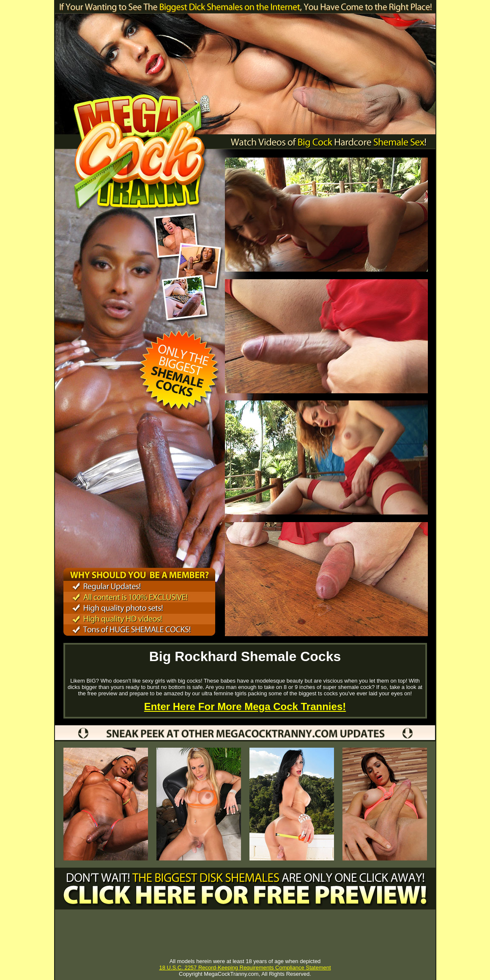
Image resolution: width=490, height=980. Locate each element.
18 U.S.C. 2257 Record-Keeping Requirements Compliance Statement (245, 968)
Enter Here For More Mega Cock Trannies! (245, 706)
